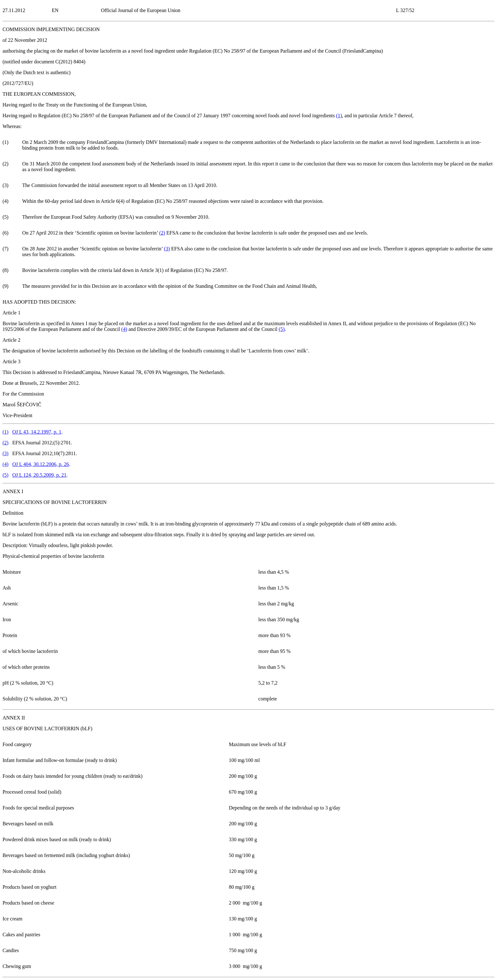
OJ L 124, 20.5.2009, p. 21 (39, 475)
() (339, 116)
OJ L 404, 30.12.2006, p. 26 (41, 464)
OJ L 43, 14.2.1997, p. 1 (37, 432)
